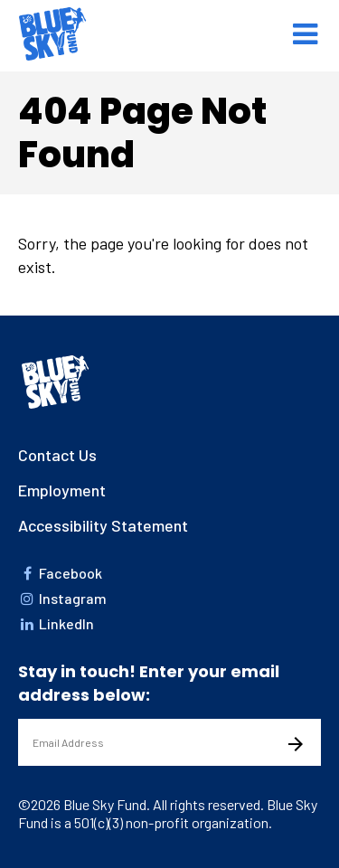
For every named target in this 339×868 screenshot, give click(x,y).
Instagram (62, 598)
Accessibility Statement (103, 525)
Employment (62, 490)
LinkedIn (56, 623)
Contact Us (57, 455)
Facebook (60, 573)
